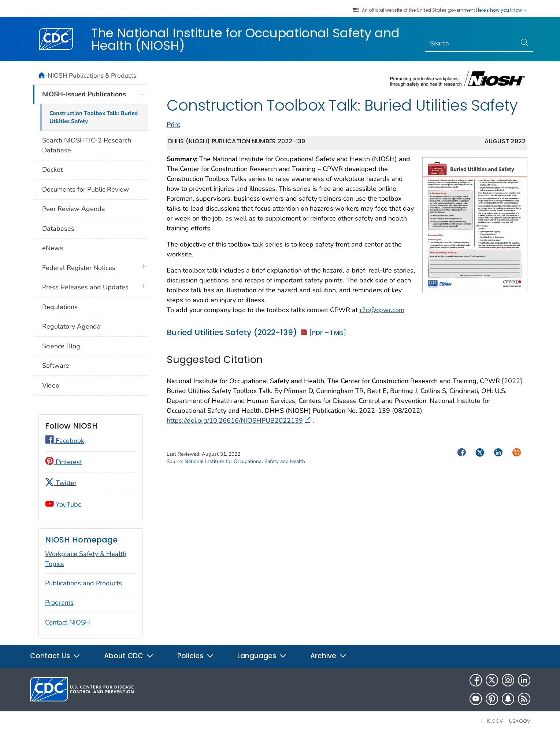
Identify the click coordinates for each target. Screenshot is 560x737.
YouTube (63, 504)
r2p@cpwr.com (382, 310)
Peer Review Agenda (74, 209)
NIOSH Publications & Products (92, 75)
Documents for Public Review (86, 189)
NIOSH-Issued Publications (84, 94)
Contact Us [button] (55, 656)
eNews (53, 248)
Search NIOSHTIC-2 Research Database (87, 145)
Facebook (65, 441)
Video (51, 385)
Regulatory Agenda (71, 326)
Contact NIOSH (68, 622)
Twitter (61, 483)
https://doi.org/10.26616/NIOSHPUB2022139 (239, 421)
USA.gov (520, 721)
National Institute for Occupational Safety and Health (245, 461)
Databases (58, 229)
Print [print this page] (173, 125)
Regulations (60, 307)
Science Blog (61, 346)
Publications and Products (84, 583)
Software (56, 366)
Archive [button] (329, 656)
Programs (59, 603)
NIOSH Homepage (81, 540)
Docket (52, 170)
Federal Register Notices (79, 268)
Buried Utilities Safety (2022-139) (256, 332)
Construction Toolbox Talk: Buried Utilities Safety (94, 117)
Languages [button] (262, 656)
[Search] (471, 44)
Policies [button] (196, 656)
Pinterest (64, 462)
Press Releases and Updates (85, 287)
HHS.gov (492, 721)
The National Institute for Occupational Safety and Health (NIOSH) (245, 39)
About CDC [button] (129, 656)
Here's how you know (502, 10)
